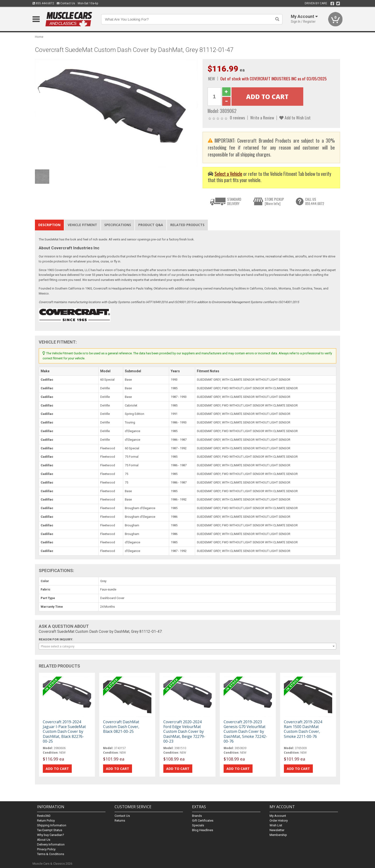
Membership (278, 835)
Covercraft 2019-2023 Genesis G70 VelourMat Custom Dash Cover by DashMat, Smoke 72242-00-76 (245, 732)
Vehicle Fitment (82, 225)
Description (49, 225)
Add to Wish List (295, 117)
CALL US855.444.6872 (315, 201)
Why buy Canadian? (51, 835)
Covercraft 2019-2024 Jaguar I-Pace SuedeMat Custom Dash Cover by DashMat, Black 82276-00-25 (64, 732)
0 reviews (237, 117)
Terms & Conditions (51, 854)
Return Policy (46, 821)
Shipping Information (52, 825)
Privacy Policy (46, 849)
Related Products (187, 225)
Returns (120, 821)
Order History (279, 821)
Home (39, 37)
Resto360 (44, 816)
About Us (44, 840)
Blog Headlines (203, 830)
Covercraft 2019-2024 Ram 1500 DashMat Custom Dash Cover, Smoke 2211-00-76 (303, 729)
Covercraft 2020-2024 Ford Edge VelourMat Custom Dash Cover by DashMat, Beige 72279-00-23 (184, 732)
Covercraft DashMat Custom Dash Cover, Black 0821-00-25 (121, 727)
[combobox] (187, 646)
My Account (278, 816)
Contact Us (66, 3)
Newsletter (277, 830)
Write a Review (262, 117)
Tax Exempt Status (50, 830)
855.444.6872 (43, 3)
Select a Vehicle (228, 174)
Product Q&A (151, 225)
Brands (197, 816)
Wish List (276, 825)
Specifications (118, 225)
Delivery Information (51, 844)
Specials (198, 825)
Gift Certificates (203, 821)
